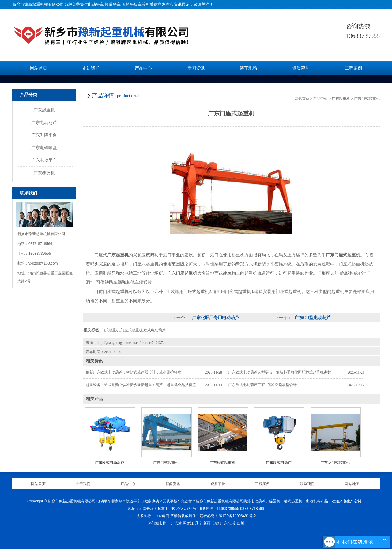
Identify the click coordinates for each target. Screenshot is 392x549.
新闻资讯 (196, 68)
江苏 (232, 523)
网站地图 (352, 484)
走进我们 (91, 68)
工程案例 (353, 68)
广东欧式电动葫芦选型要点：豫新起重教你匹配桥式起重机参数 (280, 372)
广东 (224, 523)
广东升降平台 (44, 135)
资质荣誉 (301, 68)
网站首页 (39, 68)
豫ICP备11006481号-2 (237, 516)
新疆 (207, 523)
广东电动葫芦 (44, 122)
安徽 (215, 523)
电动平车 (96, 4)
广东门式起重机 (367, 99)
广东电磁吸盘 (44, 148)
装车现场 (248, 68)
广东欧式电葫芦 (279, 463)
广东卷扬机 (44, 173)
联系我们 (307, 484)
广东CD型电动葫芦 (312, 318)
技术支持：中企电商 (153, 516)
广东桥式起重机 (222, 463)
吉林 (178, 523)
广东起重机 (44, 110)
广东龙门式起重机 (335, 463)
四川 (240, 523)
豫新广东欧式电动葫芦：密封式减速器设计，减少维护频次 (134, 372)
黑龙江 (188, 523)
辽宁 (199, 523)
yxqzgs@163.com (43, 263)
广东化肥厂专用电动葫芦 (215, 318)
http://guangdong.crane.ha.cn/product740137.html (134, 343)
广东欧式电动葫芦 (110, 463)
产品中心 (143, 68)
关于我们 (83, 484)
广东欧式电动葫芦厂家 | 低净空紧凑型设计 (262, 385)
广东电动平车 (44, 160)
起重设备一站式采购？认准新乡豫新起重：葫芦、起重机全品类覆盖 (141, 385)
